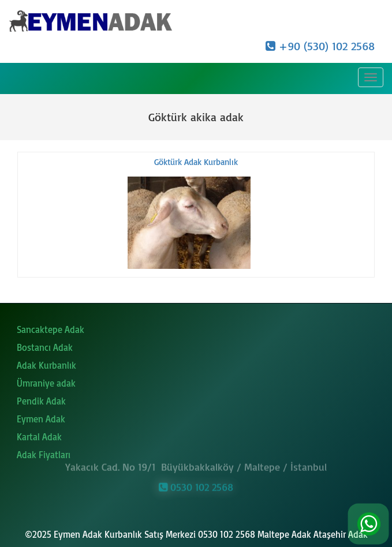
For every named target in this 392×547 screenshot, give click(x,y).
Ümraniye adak (46, 383)
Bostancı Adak (45, 347)
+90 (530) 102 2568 (320, 46)
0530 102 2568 (196, 485)
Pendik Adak (41, 401)
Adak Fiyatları (44, 455)
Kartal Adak (39, 437)
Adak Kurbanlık (46, 365)
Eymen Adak (41, 419)
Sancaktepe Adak (51, 329)
